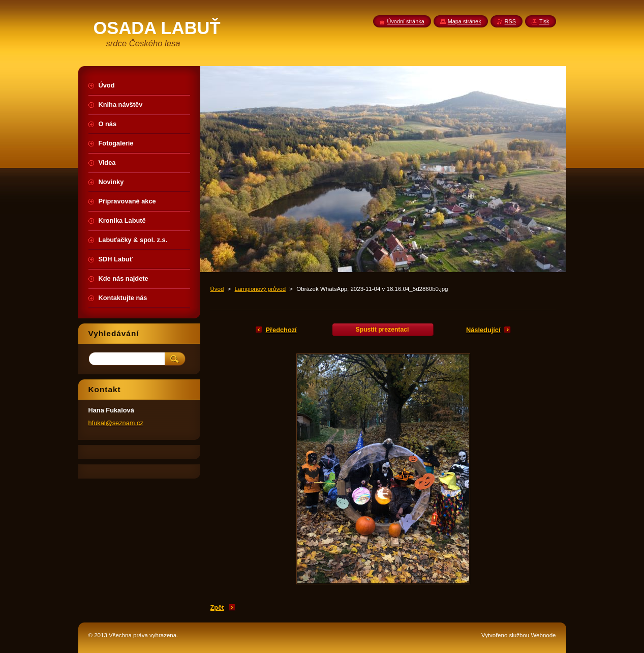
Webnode (543, 635)
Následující (483, 330)
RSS (510, 21)
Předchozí (281, 330)
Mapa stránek (465, 21)
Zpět (217, 607)
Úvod (217, 289)
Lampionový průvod (260, 289)
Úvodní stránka (406, 21)
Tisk (544, 21)
